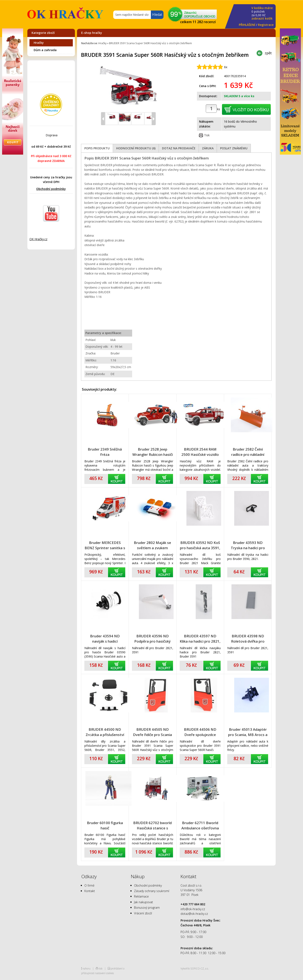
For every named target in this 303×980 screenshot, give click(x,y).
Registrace (266, 25)
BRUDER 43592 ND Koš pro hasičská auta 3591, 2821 (200, 545)
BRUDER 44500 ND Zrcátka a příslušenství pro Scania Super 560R (105, 732)
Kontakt (90, 891)
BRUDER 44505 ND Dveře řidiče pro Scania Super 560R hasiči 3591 (152, 732)
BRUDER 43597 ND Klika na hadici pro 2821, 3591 (200, 639)
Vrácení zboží (143, 913)
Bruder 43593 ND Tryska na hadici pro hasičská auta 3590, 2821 (248, 545)
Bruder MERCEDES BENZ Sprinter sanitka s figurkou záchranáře (105, 545)
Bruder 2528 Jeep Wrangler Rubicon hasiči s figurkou (153, 452)
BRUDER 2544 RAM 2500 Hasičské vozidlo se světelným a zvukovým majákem (200, 452)
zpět (268, 53)
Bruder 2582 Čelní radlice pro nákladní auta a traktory (248, 452)
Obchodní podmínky (51, 189)
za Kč (262, 13)
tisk (101, 968)
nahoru (86, 968)
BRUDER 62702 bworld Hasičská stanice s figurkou (152, 826)
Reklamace (141, 896)
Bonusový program (147, 908)
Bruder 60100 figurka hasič (105, 825)
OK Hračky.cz (38, 239)
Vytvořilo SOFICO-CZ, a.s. (195, 968)
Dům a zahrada (45, 50)
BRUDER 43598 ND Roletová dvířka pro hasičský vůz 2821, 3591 (248, 639)
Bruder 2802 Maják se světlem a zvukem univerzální (152, 545)
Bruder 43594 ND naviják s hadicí (105, 639)
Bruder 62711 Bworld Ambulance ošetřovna (200, 825)
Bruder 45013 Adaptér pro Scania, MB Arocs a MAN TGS (248, 732)
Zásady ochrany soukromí (152, 891)
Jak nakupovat (144, 902)
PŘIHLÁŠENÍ (247, 25)
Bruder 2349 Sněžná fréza (105, 452)
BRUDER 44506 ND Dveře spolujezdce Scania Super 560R (200, 732)
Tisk (207, 135)
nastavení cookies (104, 973)
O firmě (89, 885)
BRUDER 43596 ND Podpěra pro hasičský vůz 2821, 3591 (152, 639)
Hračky (39, 43)
